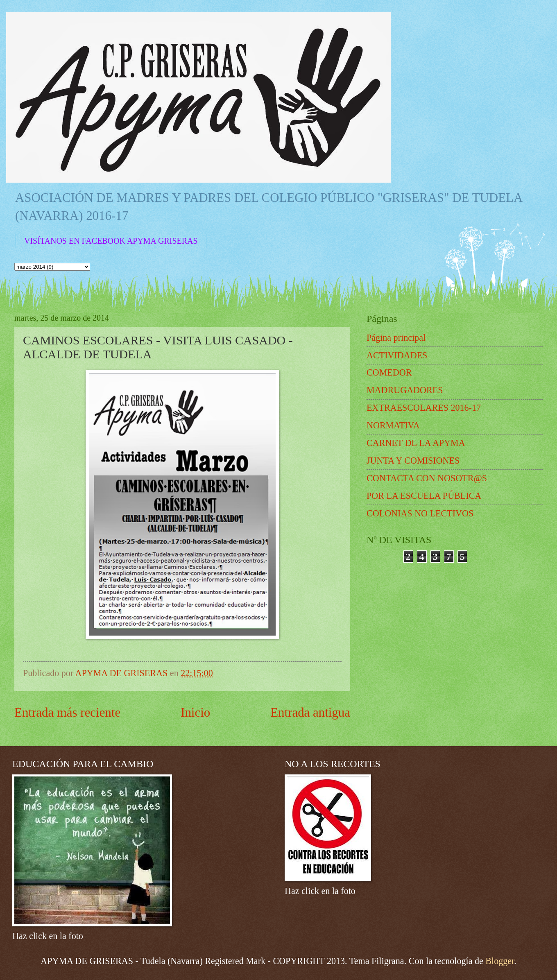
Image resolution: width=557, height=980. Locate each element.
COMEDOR (389, 372)
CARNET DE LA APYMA (416, 443)
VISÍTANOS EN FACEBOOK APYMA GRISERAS (111, 241)
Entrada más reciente (67, 712)
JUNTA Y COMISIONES (413, 461)
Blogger (500, 961)
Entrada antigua (310, 712)
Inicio (195, 712)
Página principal (396, 338)
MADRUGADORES (405, 390)
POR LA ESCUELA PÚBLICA (424, 496)
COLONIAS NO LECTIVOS (420, 513)
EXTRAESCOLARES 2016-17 (424, 408)
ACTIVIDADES (397, 355)
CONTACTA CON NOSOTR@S (427, 478)
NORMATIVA (393, 425)
